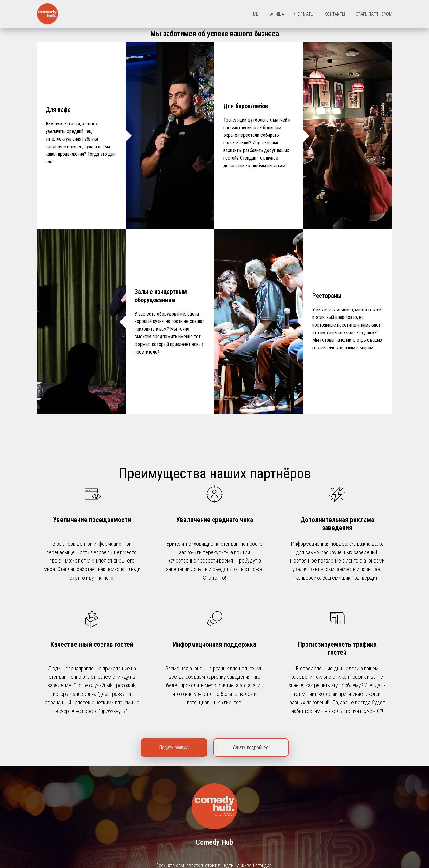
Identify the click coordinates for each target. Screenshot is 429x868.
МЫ (256, 14)
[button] (174, 553)
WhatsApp (214, 800)
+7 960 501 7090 (376, 844)
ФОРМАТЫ (304, 14)
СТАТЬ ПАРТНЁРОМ (374, 14)
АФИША (277, 14)
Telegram (214, 781)
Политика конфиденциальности (215, 860)
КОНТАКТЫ (335, 14)
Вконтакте (215, 761)
